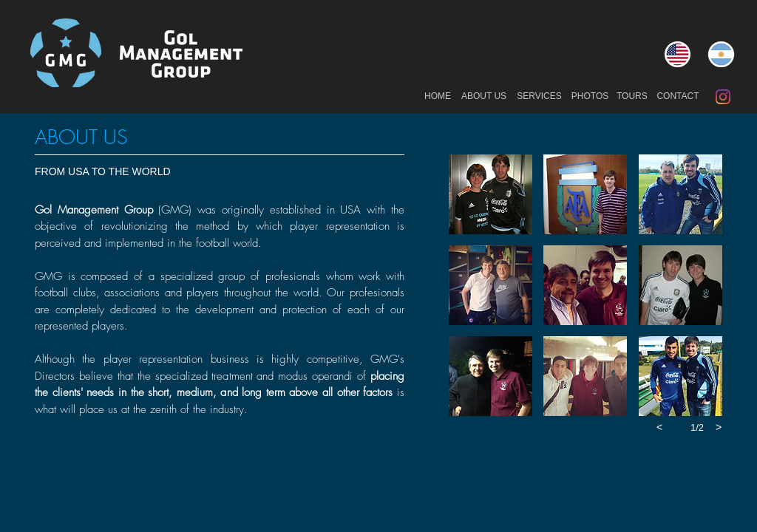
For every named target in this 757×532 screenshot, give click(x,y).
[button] (490, 194)
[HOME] (438, 97)
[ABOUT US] (484, 97)
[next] (719, 427)
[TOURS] (632, 97)
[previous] (659, 427)
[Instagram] (723, 97)
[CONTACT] (678, 97)
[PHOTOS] (590, 97)
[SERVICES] (539, 97)
